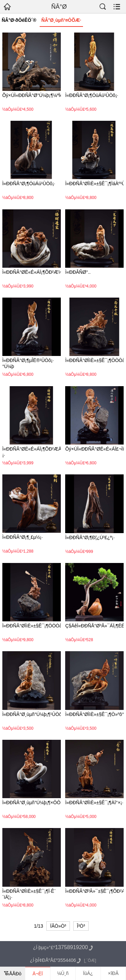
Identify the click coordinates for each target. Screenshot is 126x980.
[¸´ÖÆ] (90, 961)
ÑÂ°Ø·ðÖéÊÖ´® (19, 20)
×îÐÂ (113, 973)
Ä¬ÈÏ (38, 974)
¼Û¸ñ (63, 973)
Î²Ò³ (81, 926)
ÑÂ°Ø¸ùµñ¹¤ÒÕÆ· (61, 20)
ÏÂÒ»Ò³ (58, 926)
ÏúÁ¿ (88, 973)
